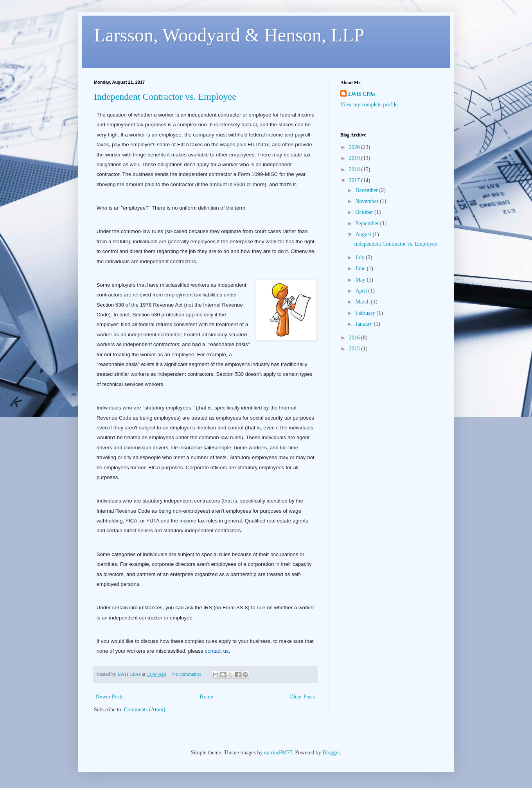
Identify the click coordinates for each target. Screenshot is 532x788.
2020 (355, 147)
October (365, 212)
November (368, 201)
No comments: (187, 674)
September (368, 223)
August (364, 234)
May (361, 280)
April (362, 291)
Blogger (331, 753)
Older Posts (302, 697)
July (360, 258)
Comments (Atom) (145, 710)
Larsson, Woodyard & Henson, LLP (229, 35)
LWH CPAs (362, 94)
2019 (355, 158)
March (363, 302)
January (364, 324)
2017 (355, 180)
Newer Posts (110, 697)
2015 (355, 349)
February (366, 313)
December (367, 190)
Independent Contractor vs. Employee (165, 97)
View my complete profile (369, 105)
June (361, 268)
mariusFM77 (278, 753)
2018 (355, 170)
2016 (355, 338)
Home (207, 697)
